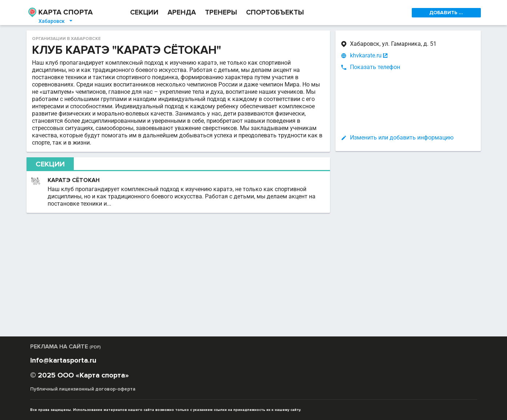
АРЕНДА (182, 13)
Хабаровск (56, 21)
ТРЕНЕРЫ (221, 13)
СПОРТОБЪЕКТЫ (275, 13)
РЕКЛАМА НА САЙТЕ (65, 347)
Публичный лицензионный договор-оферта (83, 389)
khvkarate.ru (366, 56)
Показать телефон (375, 67)
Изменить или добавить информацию (402, 138)
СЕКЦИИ (144, 13)
